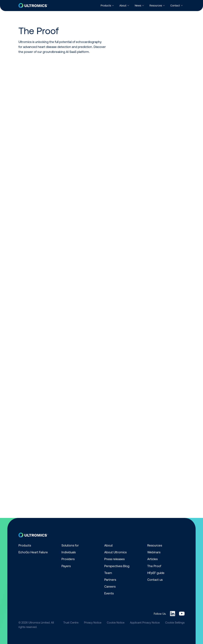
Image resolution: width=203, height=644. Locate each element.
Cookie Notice (116, 623)
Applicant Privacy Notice (145, 623)
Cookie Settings (175, 623)
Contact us (155, 580)
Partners (110, 580)
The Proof (154, 566)
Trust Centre (71, 623)
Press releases (114, 559)
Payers (66, 566)
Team (108, 573)
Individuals (69, 552)
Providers (68, 559)
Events (109, 593)
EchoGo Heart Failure (33, 552)
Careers (110, 586)
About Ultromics (115, 552)
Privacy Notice (93, 623)
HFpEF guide (156, 573)
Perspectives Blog (117, 566)
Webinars (154, 552)
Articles (152, 559)
